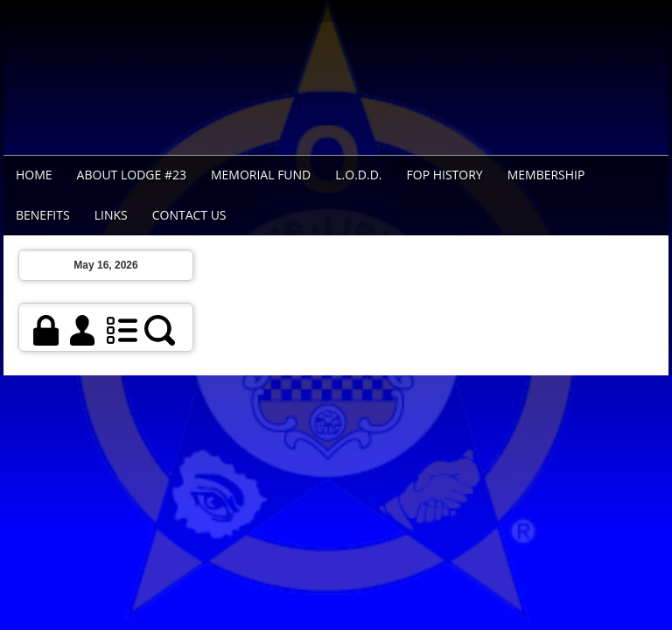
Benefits (43, 215)
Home (34, 175)
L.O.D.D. (358, 175)
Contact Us (189, 215)
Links (111, 215)
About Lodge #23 (132, 175)
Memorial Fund (261, 175)
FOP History (445, 175)
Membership (546, 175)
